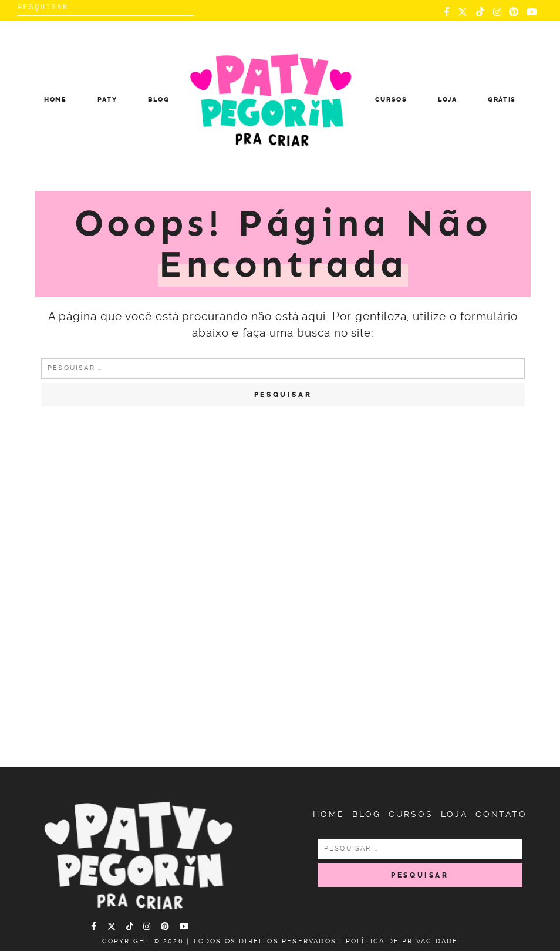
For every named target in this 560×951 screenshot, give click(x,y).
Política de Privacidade (402, 941)
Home (55, 100)
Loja (448, 100)
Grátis (502, 100)
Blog (159, 100)
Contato (501, 814)
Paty (107, 100)
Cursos (391, 100)
